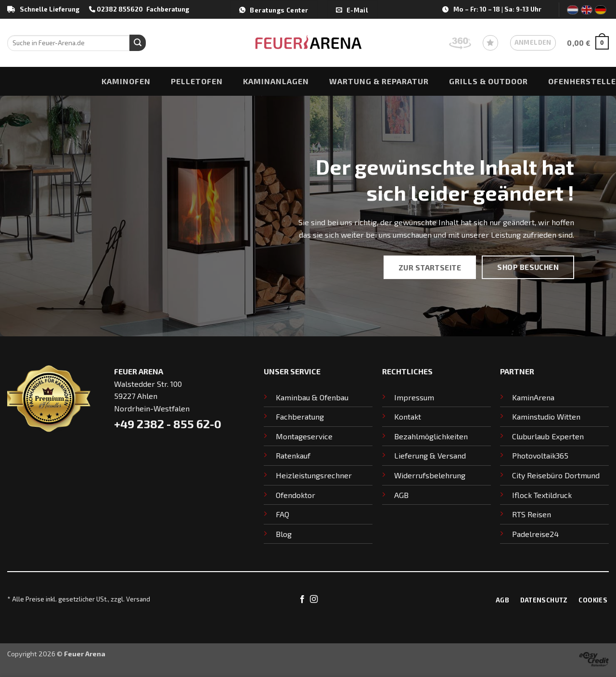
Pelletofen (197, 81)
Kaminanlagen (276, 81)
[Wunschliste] (490, 43)
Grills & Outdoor (488, 81)
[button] (533, 43)
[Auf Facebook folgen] (302, 600)
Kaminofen (126, 81)
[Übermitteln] (138, 43)
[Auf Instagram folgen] (314, 600)
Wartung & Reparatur (379, 81)
